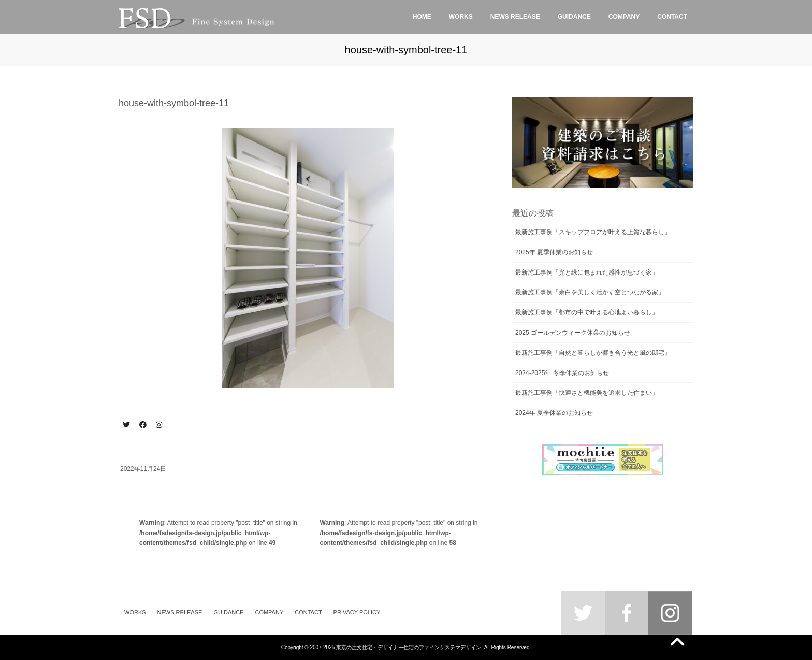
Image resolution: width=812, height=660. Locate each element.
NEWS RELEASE (180, 612)
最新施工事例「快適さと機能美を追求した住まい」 (587, 393)
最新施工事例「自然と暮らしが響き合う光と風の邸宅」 (593, 353)
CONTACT (308, 612)
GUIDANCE (228, 612)
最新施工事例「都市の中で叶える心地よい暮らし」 (587, 312)
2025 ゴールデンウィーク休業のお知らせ (573, 333)
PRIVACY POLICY (357, 612)
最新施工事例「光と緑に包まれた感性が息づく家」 (587, 272)
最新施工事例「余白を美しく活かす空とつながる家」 (590, 292)
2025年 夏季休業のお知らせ (554, 252)
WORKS (135, 612)
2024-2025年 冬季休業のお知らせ (562, 373)
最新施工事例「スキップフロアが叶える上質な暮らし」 (593, 232)
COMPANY (269, 612)
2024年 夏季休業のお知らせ (554, 413)
